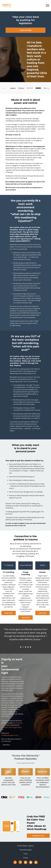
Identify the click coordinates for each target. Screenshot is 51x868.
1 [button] (21, 647)
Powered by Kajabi (25, 850)
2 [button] (23, 647)
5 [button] (30, 647)
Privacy (26, 858)
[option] (25, 636)
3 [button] (25, 647)
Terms (26, 854)
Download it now (38, 836)
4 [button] (28, 647)
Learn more (9, 613)
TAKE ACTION (25, 30)
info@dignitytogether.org (10, 735)
